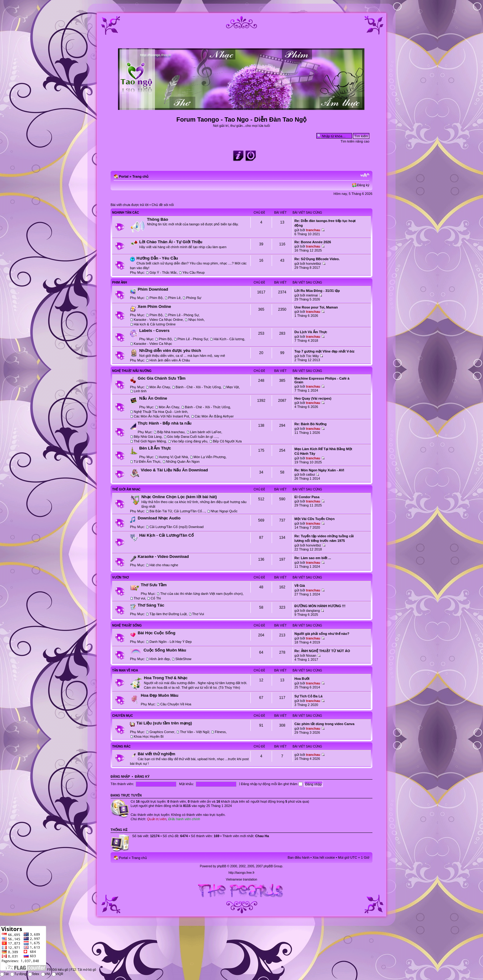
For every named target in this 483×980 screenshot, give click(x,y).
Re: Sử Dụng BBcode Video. (317, 259)
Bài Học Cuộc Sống (156, 633)
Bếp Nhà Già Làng (148, 437)
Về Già (300, 586)
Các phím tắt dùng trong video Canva (325, 724)
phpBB (221, 866)
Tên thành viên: (122, 784)
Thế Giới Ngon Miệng (150, 441)
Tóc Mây (312, 356)
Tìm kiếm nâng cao (355, 141)
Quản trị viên (157, 819)
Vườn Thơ (120, 577)
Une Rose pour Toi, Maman (316, 307)
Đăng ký (363, 185)
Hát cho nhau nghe (164, 565)
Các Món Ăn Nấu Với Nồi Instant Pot (161, 416)
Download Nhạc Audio (159, 518)
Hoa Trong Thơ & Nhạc (166, 678)
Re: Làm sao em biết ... (313, 558)
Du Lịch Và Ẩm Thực (311, 332)
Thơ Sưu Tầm (154, 585)
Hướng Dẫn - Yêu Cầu (157, 258)
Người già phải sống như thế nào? (322, 634)
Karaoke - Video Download (163, 557)
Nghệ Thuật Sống (127, 625)
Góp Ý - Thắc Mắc (163, 272)
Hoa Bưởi (302, 679)
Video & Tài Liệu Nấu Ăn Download (174, 470)
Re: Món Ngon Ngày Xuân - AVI (319, 470)
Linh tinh (140, 391)
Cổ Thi (156, 598)
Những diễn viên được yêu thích (170, 351)
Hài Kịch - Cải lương (229, 339)
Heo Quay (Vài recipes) (313, 398)
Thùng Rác (121, 746)
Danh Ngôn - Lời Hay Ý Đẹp (170, 642)
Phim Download (153, 289)
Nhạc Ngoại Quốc (224, 511)
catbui (310, 474)
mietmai (312, 295)
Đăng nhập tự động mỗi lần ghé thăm (272, 784)
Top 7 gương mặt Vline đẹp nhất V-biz (325, 351)
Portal (124, 176)
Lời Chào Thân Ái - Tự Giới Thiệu (171, 242)
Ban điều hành (299, 857)
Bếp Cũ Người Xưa (227, 441)
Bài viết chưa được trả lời (130, 205)
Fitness (220, 732)
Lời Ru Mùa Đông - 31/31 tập (317, 291)
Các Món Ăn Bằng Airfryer (214, 416)
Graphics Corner (162, 732)
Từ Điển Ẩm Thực (147, 462)
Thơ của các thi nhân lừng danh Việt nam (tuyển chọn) (201, 594)
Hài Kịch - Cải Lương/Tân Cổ (166, 535)
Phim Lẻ (174, 298)
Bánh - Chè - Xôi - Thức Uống (198, 387)
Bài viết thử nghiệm (156, 754)
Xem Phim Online (154, 307)
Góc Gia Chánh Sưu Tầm (162, 378)
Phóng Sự (194, 298)
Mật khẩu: (186, 784)
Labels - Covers (154, 331)
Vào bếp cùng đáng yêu (189, 441)
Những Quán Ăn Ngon (183, 462)
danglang (313, 611)
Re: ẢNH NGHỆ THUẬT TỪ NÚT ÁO (322, 651)
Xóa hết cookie (324, 857)
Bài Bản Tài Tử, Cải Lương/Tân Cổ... (177, 511)
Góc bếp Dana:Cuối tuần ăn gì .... (193, 437)
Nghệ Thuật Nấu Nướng (132, 371)
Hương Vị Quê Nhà (173, 457)
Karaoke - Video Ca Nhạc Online (158, 320)
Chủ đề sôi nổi (163, 205)
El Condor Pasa (307, 497)
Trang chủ (140, 176)
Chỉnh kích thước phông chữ (365, 175)
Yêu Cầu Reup (193, 272)
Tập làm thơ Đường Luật (168, 614)
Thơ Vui (198, 614)
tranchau (313, 230)
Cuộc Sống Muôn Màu (165, 650)
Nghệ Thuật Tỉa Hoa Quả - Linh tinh (160, 412)
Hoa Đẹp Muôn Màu (160, 695)
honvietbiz (314, 264)
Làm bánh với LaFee (206, 432)
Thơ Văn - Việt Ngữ (195, 732)
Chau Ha (262, 836)
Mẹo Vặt (233, 387)
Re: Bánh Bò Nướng (310, 424)
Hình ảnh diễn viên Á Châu (170, 360)
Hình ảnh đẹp (160, 659)
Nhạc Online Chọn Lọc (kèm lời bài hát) (179, 497)
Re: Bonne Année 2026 (313, 242)
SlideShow (183, 659)
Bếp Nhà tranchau (171, 432)
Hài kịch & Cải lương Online (155, 324)
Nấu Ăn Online (153, 398)
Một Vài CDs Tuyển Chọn (315, 519)
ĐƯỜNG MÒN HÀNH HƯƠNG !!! (320, 606)
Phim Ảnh (120, 282)
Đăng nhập (120, 776)
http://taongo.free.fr (242, 873)
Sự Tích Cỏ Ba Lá (308, 696)
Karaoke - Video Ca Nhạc (153, 344)
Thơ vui (139, 598)
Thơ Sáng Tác (151, 605)
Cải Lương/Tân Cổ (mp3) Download (177, 527)
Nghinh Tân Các (126, 213)
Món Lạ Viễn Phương (209, 457)
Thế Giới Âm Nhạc (126, 489)
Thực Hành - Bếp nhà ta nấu (165, 423)
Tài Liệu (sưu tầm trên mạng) (164, 723)
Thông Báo (158, 219)
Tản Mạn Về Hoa (125, 670)
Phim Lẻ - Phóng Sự (183, 315)
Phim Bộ (156, 298)
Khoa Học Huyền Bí (149, 736)
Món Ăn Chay (160, 387)
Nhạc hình (196, 320)
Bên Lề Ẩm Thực (155, 448)
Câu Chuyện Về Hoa (176, 704)
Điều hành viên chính (184, 819)
